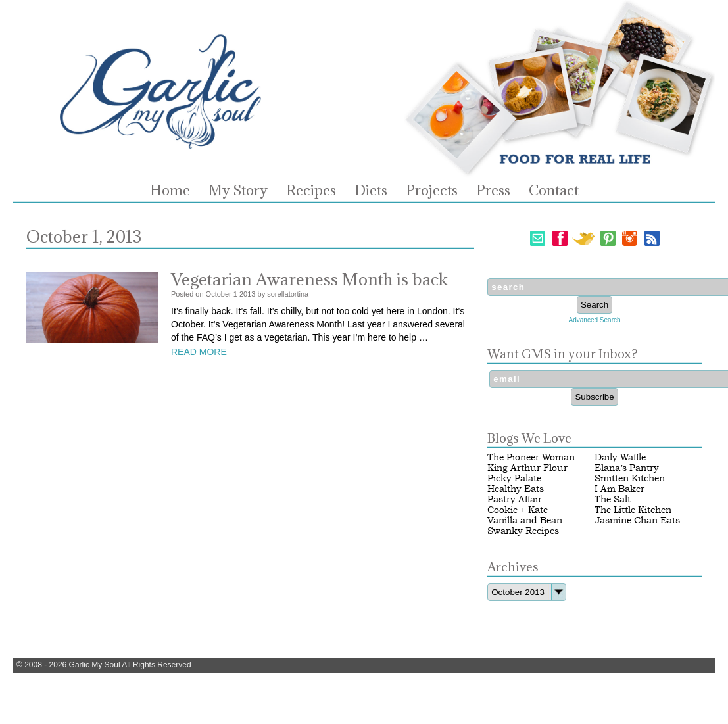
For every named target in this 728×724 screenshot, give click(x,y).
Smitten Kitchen (630, 478)
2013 (247, 294)
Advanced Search (595, 320)
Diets (371, 191)
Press (493, 191)
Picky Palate (514, 478)
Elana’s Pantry (627, 468)
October (219, 294)
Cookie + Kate (518, 510)
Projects (432, 191)
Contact (554, 191)
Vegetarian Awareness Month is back (309, 279)
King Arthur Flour (527, 468)
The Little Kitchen (633, 510)
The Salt (613, 499)
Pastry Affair (515, 499)
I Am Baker (619, 489)
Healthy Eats (516, 489)
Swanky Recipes (523, 531)
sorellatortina (288, 294)
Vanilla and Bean (525, 520)
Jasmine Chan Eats (637, 520)
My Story (238, 191)
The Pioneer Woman (531, 457)
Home (170, 191)
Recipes (311, 191)
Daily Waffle (620, 457)
